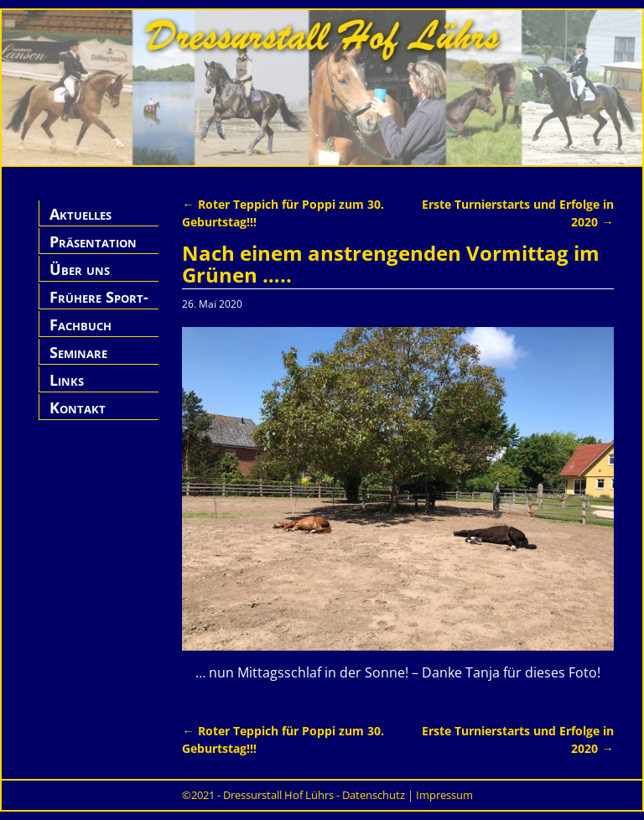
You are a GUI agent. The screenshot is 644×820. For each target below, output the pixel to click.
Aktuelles (80, 214)
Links (67, 380)
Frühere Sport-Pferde (99, 306)
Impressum (444, 795)
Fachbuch (80, 324)
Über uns (80, 269)
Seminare (78, 352)
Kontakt (78, 407)
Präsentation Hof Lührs (93, 251)
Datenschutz (374, 795)
